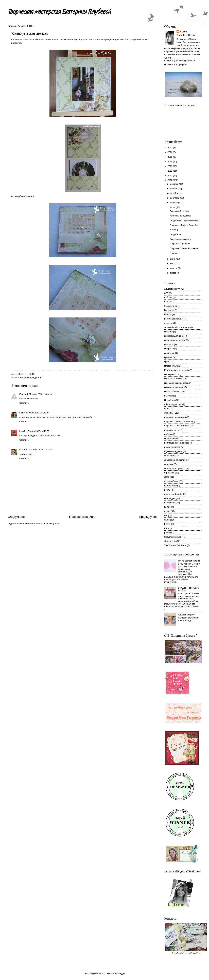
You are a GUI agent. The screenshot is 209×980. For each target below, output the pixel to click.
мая (172, 264)
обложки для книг (173, 404)
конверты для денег (174, 336)
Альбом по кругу (186, 615)
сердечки (169, 464)
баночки (168, 302)
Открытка (174, 253)
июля (173, 207)
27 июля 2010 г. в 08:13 (40, 394)
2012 (170, 171)
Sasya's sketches (173, 537)
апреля (174, 268)
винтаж (168, 315)
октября (174, 193)
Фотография (170, 485)
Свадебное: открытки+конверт (185, 220)
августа (174, 203)
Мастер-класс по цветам (177, 370)
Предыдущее (148, 517)
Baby (167, 515)
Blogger (121, 973)
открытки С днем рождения (178, 421)
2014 (170, 162)
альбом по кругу (172, 289)
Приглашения (171, 438)
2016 (170, 152)
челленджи (170, 498)
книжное (168, 332)
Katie (22, 413)
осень (167, 408)
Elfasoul (24, 394)
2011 (170, 176)
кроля (167, 362)
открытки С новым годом (177, 426)
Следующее (16, 517)
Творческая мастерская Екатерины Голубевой (59, 12)
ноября (174, 189)
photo (167, 533)
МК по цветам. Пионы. (189, 561)
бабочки (168, 297)
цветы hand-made (173, 494)
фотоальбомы (171, 481)
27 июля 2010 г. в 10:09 (38, 431)
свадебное (170, 456)
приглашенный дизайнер (177, 443)
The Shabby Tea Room (175, 545)
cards (167, 520)
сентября (175, 198)
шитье (167, 507)
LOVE (167, 524)
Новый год (169, 400)
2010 (170, 180)
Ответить (24, 403)
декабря (175, 184)
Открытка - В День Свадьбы (184, 225)
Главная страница (82, 517)
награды (168, 396)
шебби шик (170, 503)
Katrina (184, 32)
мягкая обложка (172, 392)
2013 (170, 166)
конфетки (169, 349)
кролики (168, 357)
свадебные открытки (175, 460)
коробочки (169, 353)
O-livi (22, 450)
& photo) (174, 230)
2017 (170, 148)
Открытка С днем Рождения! (184, 248)
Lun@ (22, 431)
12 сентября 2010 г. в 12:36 (39, 450)
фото (167, 477)
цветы (167, 490)
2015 (170, 157)
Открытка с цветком (180, 244)
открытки (169, 413)
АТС (166, 293)
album (167, 511)
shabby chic (170, 541)
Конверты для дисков (180, 216)
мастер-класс (171, 366)
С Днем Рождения (173, 451)
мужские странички (174, 387)
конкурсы (169, 344)
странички (169, 473)
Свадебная (175, 234)
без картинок (171, 306)
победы (168, 434)
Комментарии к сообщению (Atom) (42, 524)
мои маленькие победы (176, 383)
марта (173, 273)
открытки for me (172, 430)
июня (173, 259)
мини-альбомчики (173, 379)
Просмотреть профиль (176, 64)
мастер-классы (172, 374)
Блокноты (169, 310)
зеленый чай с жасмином (177, 327)
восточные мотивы (174, 319)
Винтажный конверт (180, 211)
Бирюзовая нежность (180, 239)
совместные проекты (175, 468)
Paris (167, 528)
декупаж (168, 323)
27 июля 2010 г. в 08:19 (37, 413)
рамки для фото (172, 447)
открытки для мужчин (175, 417)
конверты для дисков (31, 377)
